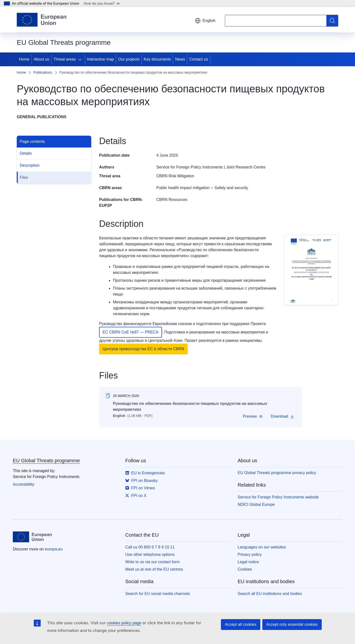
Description (30, 165)
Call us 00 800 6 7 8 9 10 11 (150, 547)
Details (26, 153)
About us (42, 59)
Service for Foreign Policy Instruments (190, 167)
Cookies (245, 569)
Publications (43, 72)
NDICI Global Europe (256, 504)
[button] (253, 416)
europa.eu (54, 549)
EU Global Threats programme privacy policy (277, 473)
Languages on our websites (262, 547)
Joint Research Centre (246, 167)
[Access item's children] (81, 59)
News (180, 59)
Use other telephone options (150, 554)
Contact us (198, 59)
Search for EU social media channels (158, 594)
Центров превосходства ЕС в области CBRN (143, 349)
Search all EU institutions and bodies (270, 594)
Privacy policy (250, 554)
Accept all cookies (241, 624)
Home (24, 59)
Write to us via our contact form (152, 562)
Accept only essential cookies (292, 624)
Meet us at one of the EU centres (154, 569)
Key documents (157, 59)
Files (24, 177)
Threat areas (65, 59)
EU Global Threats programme (46, 461)
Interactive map (100, 59)
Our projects (129, 59)
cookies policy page (124, 623)
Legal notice (248, 562)
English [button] (205, 21)
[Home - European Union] (42, 20)
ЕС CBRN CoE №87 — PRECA (131, 332)
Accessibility (24, 484)
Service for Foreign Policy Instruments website (278, 497)
